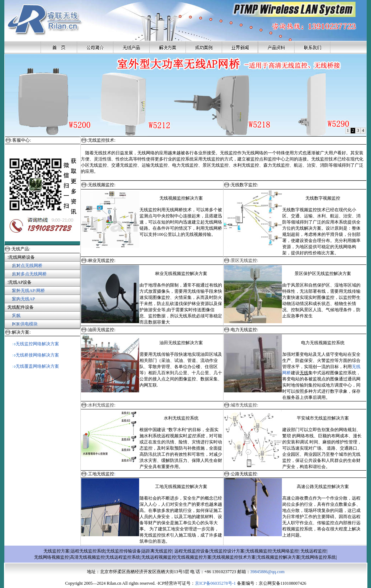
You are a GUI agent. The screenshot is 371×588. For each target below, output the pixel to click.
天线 (16, 316)
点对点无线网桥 (23, 266)
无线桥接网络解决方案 (36, 355)
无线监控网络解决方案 (36, 344)
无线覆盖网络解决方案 (36, 366)
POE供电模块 (25, 324)
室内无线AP (20, 299)
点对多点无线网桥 (29, 274)
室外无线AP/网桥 (25, 291)
